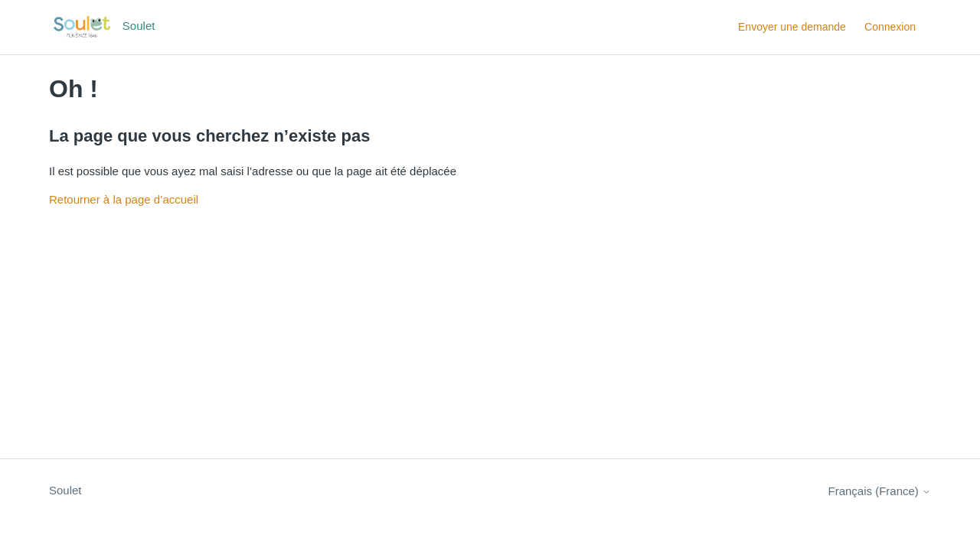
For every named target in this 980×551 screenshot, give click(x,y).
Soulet (65, 490)
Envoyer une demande (792, 27)
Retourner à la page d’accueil (124, 199)
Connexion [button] (890, 27)
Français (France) (879, 491)
